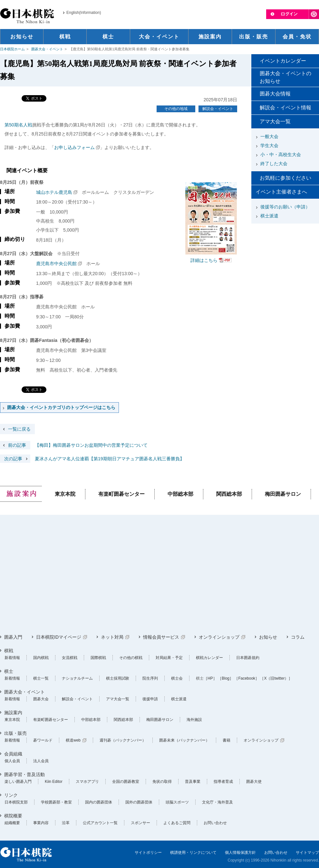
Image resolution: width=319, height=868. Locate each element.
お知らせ (268, 637)
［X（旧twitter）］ (276, 678)
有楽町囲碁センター (121, 494)
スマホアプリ (87, 782)
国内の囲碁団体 (99, 802)
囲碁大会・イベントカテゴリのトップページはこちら (61, 407)
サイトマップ (307, 853)
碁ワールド (43, 740)
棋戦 (9, 651)
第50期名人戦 (18, 125)
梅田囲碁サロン (283, 494)
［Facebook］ (247, 678)
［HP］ (210, 678)
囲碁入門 (13, 637)
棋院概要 (13, 816)
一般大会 (269, 136)
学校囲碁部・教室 (56, 802)
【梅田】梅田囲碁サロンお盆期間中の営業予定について (74, 445)
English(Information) (84, 13)
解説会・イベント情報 (285, 108)
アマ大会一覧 (275, 121)
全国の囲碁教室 (126, 782)
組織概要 (12, 823)
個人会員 (12, 761)
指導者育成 (223, 782)
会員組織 (13, 754)
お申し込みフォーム (74, 147)
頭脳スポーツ (177, 802)
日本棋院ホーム (12, 49)
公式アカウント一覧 (100, 823)
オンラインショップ (219, 637)
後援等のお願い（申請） (285, 207)
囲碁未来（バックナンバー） (184, 740)
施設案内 (13, 713)
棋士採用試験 (118, 678)
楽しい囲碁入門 (18, 782)
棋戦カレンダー (209, 658)
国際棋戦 (98, 658)
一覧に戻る (19, 429)
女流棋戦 (70, 658)
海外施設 (194, 720)
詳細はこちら (204, 260)
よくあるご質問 (177, 823)
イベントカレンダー (283, 61)
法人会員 (41, 761)
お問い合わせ (215, 823)
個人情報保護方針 (240, 853)
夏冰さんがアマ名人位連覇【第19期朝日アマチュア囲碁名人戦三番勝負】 (92, 459)
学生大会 (269, 145)
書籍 (227, 740)
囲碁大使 (254, 782)
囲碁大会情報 (275, 94)
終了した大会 (274, 164)
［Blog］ (226, 678)
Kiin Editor (54, 782)
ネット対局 (112, 637)
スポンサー (140, 823)
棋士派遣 (269, 216)
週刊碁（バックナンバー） (123, 740)
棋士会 (177, 678)
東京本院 (65, 494)
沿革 (66, 823)
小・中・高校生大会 (281, 155)
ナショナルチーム (77, 678)
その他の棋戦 (131, 658)
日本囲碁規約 (248, 658)
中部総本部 (180, 494)
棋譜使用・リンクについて (193, 853)
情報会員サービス (161, 637)
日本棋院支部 (16, 802)
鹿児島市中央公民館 (56, 264)
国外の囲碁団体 (139, 802)
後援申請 (150, 699)
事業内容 (41, 823)
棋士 (9, 671)
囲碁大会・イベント (47, 49)
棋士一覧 (41, 678)
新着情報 (12, 658)
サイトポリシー (148, 853)
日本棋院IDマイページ (59, 637)
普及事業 (193, 782)
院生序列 (150, 678)
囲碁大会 (41, 699)
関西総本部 (229, 494)
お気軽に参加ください (285, 178)
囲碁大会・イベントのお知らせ (285, 77)
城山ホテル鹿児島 (54, 192)
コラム (298, 637)
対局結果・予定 (169, 658)
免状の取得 (162, 782)
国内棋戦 (41, 658)
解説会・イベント (218, 109)
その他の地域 (176, 109)
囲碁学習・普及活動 (24, 774)
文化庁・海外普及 (217, 802)
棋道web (73, 740)
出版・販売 (15, 733)
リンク (11, 795)
